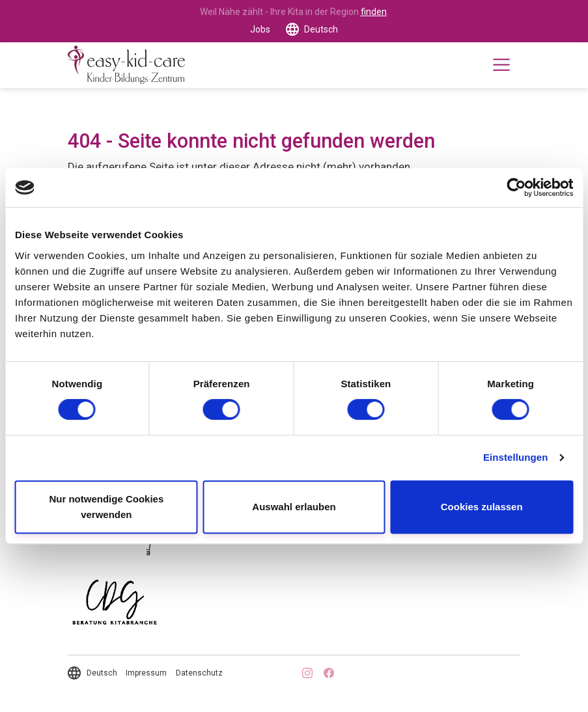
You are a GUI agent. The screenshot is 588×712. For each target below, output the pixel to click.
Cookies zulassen (482, 507)
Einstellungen (516, 457)
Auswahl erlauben (294, 507)
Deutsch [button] (321, 29)
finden (374, 12)
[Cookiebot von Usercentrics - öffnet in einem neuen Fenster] (516, 187)
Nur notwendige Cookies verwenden (106, 507)
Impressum (146, 673)
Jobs (260, 29)
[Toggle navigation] (501, 65)
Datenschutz (199, 673)
